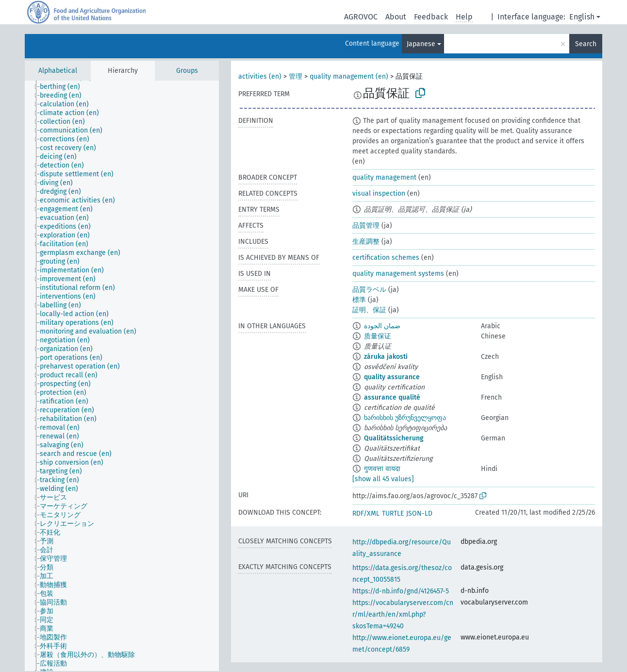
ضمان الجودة (382, 326)
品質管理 (366, 226)
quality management (384, 177)
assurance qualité (392, 397)
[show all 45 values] (383, 479)
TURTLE (393, 513)
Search (586, 44)
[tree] (122, 376)
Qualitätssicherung (394, 438)
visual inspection (379, 193)
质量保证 (378, 336)
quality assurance (392, 377)
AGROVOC (361, 17)
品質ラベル (369, 290)
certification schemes (386, 258)
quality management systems (398, 274)
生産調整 (366, 242)
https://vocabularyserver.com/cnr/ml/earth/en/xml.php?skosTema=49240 (403, 614)
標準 (359, 300)
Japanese (421, 44)
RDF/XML (366, 513)
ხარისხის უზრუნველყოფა (405, 418)
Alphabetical (58, 71)
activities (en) (260, 76)
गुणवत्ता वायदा (382, 469)
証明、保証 (369, 310)
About (396, 17)
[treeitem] (64, 87)
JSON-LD (419, 513)
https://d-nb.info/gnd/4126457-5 (401, 591)
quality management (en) (349, 76)
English (582, 17)
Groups (187, 71)
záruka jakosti (386, 357)
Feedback (431, 17)
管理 (296, 76)
